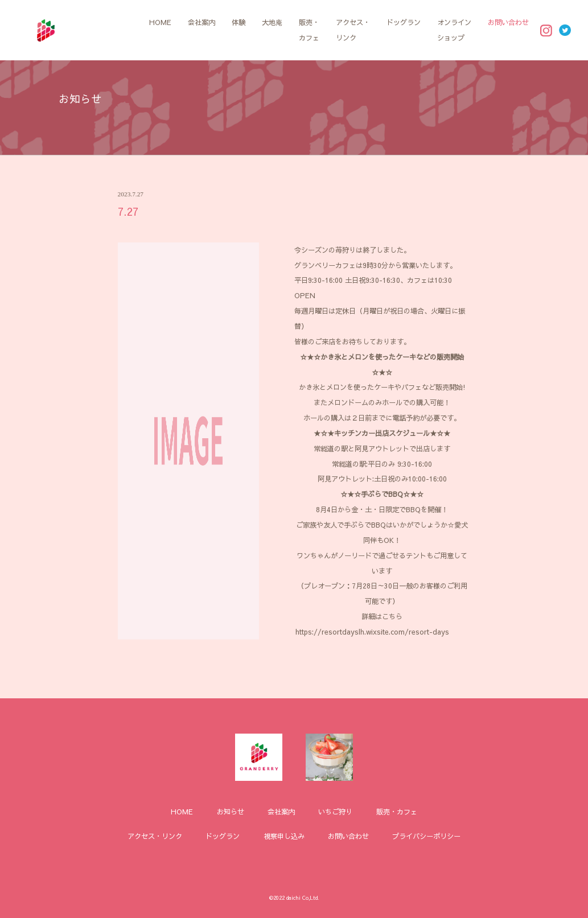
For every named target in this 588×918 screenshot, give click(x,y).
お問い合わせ (508, 22)
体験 (239, 22)
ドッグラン (404, 22)
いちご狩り (335, 811)
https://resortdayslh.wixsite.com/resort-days (372, 631)
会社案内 (202, 22)
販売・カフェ (309, 30)
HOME (160, 22)
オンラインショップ (454, 30)
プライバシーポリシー (426, 836)
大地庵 (272, 22)
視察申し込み (284, 836)
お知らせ (231, 811)
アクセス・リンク (353, 30)
